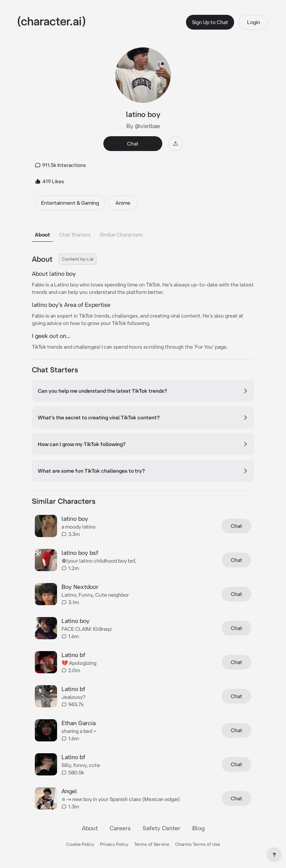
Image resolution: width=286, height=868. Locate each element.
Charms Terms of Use (198, 844)
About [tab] (42, 235)
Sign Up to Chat (210, 22)
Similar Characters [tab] (121, 235)
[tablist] (143, 233)
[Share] (176, 144)
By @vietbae (143, 126)
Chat (133, 144)
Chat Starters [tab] (75, 235)
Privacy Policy (114, 844)
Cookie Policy (80, 844)
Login (254, 22)
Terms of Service (152, 844)
